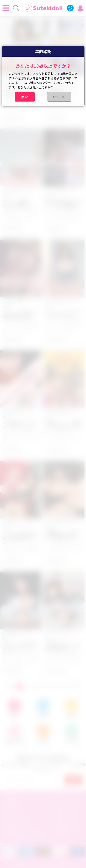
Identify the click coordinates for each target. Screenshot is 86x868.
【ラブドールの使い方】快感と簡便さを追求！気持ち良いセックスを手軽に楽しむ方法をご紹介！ (20, 315)
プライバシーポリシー (22, 827)
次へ (52, 686)
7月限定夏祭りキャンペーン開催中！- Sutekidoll (62, 93)
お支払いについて (68, 807)
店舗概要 (12, 800)
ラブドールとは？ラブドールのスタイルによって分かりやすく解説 (63, 315)
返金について (64, 820)
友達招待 (61, 834)
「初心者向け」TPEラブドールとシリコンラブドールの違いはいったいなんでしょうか (20, 425)
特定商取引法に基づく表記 (25, 834)
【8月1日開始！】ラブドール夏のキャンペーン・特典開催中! (20, 93)
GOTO (76, 686)
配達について (64, 813)
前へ (10, 686)
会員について (64, 800)
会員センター (15, 813)
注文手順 (12, 807)
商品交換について (68, 827)
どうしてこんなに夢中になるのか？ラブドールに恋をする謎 (20, 646)
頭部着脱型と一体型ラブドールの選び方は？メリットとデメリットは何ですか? (63, 536)
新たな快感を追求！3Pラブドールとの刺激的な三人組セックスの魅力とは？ (63, 204)
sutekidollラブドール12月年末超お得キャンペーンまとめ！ (63, 646)
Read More (14, 118)
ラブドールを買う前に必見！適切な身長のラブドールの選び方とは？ (20, 536)
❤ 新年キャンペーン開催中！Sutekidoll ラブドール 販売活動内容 (63, 425)
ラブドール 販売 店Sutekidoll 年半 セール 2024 (19, 204)
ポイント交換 (15, 820)
